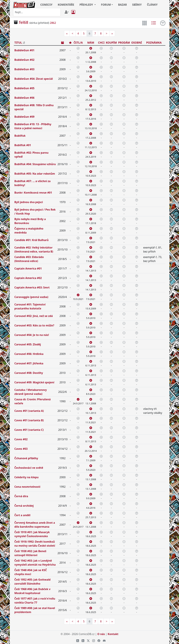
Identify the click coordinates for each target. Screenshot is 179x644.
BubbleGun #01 (25, 50)
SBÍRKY (137, 5)
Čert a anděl (22, 515)
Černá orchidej (24, 506)
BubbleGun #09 (25, 117)
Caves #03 (21, 449)
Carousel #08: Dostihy (29, 373)
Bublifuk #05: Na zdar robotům (35, 174)
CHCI (101, 43)
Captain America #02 (28, 278)
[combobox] (37, 12)
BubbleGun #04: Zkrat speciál (34, 79)
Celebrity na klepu (27, 477)
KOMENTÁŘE (66, 5)
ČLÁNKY (152, 5)
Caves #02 (21, 439)
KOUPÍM (111, 43)
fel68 (24, 22)
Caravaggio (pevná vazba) (31, 297)
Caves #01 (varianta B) (29, 420)
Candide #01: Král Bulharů (32, 240)
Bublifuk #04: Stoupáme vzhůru (35, 164)
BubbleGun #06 (25, 98)
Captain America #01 (28, 268)
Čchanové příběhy (26, 458)
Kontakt (113, 634)
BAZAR (123, 5)
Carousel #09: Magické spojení (34, 382)
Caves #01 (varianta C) (29, 430)
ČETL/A (78, 43)
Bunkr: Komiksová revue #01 (33, 193)
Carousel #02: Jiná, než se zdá (34, 316)
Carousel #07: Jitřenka (29, 363)
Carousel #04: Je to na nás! (32, 335)
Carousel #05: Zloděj (28, 344)
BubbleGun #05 (25, 88)
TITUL (18, 43)
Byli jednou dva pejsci (29, 202)
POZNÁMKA (154, 43)
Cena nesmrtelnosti (27, 487)
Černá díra (21, 496)
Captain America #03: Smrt (32, 287)
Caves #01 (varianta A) (29, 411)
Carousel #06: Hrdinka (29, 354)
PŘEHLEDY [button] (87, 5)
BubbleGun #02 (25, 60)
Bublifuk (20, 136)
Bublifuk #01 (23, 145)
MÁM (91, 43)
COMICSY (46, 5)
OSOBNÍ (137, 43)
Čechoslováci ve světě (29, 468)
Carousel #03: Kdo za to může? (34, 325)
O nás (101, 634)
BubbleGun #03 (25, 69)
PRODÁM (124, 43)
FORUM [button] (106, 5)
